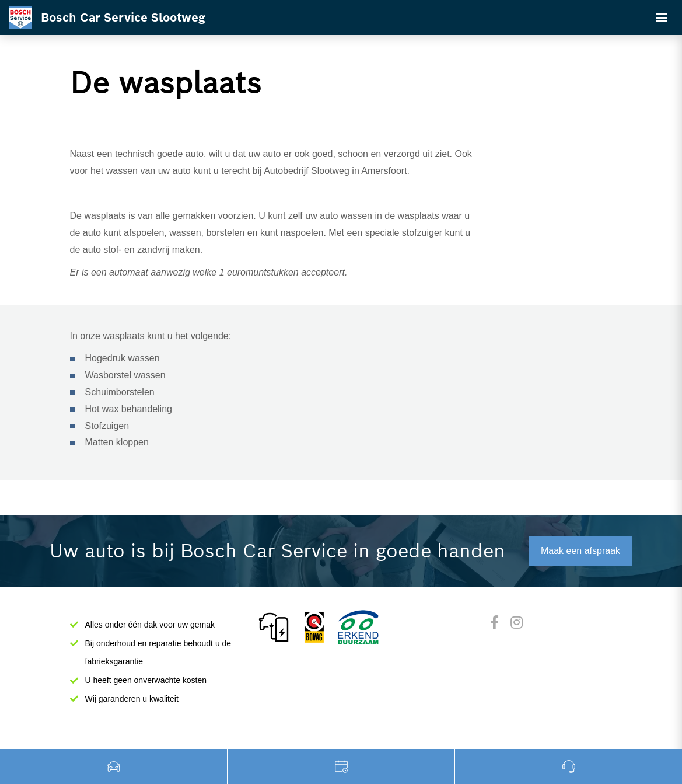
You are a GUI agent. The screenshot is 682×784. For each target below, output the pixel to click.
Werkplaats (341, 766)
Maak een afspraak (580, 551)
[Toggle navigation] (662, 18)
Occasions (114, 766)
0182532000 (569, 766)
